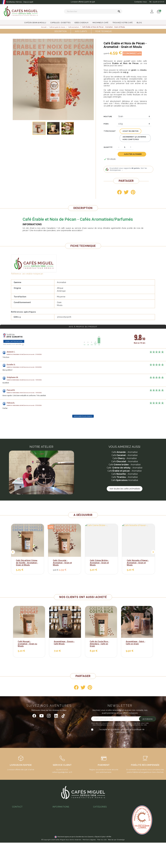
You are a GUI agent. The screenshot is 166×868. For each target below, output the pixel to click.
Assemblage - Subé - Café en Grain (136, 643)
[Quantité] (125, 147)
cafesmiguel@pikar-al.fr (62, 772)
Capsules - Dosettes (102, 841)
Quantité (108, 147)
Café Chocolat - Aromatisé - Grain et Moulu (62, 563)
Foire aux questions (61, 826)
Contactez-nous (140, 2)
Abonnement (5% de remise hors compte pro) (134, 138)
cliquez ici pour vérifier (103, 862)
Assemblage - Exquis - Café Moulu (64, 643)
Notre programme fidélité (64, 844)
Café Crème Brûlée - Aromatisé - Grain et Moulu (99, 563)
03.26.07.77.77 (62, 770)
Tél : (157, 2)
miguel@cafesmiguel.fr (23, 826)
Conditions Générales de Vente (66, 811)
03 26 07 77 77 (20, 822)
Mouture (108, 117)
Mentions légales (89, 865)
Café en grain (99, 852)
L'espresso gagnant (61, 837)
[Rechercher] (93, 11)
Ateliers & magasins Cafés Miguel (67, 840)
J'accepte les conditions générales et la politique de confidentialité (122, 731)
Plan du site (102, 865)
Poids (106, 124)
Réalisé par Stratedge (116, 865)
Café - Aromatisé (125, 452)
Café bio (97, 848)
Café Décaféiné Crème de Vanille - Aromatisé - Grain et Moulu (27, 563)
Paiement (57, 814)
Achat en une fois (131, 131)
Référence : (16, 274)
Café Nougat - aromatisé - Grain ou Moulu (27, 644)
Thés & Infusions (100, 837)
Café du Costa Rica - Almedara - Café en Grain (99, 644)
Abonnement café (60, 833)
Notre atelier (58, 822)
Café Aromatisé (125, 480)
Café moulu (98, 855)
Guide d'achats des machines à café (68, 829)
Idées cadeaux (100, 844)
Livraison (56, 818)
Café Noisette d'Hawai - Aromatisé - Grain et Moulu (138, 563)
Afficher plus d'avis (83, 416)
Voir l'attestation (14, 341)
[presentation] (113, 739)
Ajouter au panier (133, 154)
